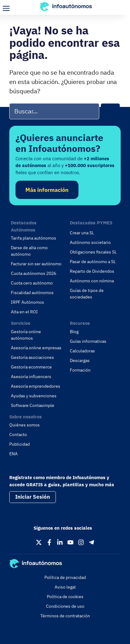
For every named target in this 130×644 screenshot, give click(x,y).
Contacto (18, 434)
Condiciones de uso (65, 606)
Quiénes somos (25, 425)
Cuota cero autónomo (32, 283)
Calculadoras (82, 351)
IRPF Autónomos (27, 302)
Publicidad (20, 444)
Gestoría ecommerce (31, 367)
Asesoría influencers (31, 377)
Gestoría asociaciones (32, 357)
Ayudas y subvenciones (34, 396)
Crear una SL (82, 233)
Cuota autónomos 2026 (34, 273)
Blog (74, 332)
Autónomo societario (90, 242)
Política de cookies (65, 597)
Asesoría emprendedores (36, 386)
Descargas (80, 360)
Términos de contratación (65, 616)
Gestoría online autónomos (26, 335)
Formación (80, 370)
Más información (47, 190)
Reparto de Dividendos (92, 271)
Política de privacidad (65, 577)
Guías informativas (88, 341)
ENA (13, 454)
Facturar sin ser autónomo (36, 264)
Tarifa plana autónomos (34, 238)
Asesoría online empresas (36, 348)
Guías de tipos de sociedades (87, 294)
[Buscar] (110, 111)
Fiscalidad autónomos (32, 293)
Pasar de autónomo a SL (93, 262)
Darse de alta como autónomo (29, 251)
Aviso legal (65, 587)
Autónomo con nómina (92, 281)
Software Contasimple (33, 405)
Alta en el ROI (24, 312)
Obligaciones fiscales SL (93, 252)
